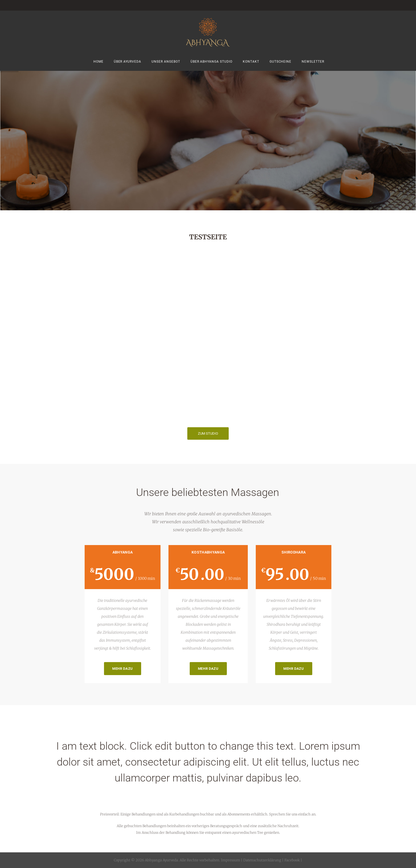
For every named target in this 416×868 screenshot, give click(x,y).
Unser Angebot (166, 62)
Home (98, 62)
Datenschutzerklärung (262, 860)
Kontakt (251, 62)
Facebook (292, 860)
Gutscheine (281, 62)
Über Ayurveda (128, 62)
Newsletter (313, 62)
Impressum (231, 860)
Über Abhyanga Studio (211, 62)
